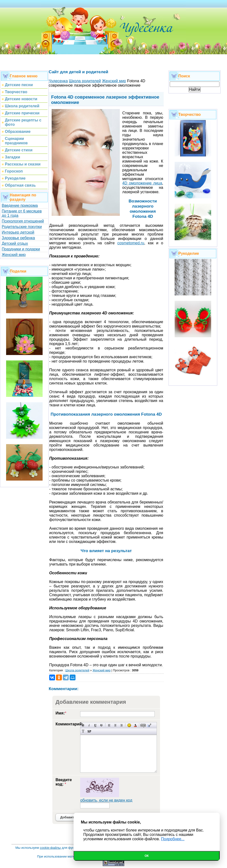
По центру (115, 725)
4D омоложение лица (142, 183)
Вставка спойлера (89, 731)
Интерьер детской (18, 232)
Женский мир (14, 255)
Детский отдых (15, 243)
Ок (147, 856)
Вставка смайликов (129, 725)
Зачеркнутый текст (101, 725)
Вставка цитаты (149, 725)
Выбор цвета (135, 725)
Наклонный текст (89, 725)
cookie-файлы (50, 848)
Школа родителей (77, 670)
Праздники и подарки (21, 249)
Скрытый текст (143, 725)
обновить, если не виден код (106, 800)
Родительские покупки (22, 227)
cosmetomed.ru (131, 243)
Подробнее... (173, 839)
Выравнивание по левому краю (109, 725)
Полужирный (83, 725)
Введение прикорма (20, 206)
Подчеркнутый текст (95, 725)
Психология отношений (23, 221)
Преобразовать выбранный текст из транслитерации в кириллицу (83, 731)
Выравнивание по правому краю (121, 725)
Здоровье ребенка (18, 238)
